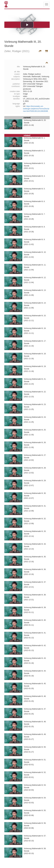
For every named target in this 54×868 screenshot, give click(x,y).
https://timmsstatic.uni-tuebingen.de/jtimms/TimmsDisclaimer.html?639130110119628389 (36, 109)
